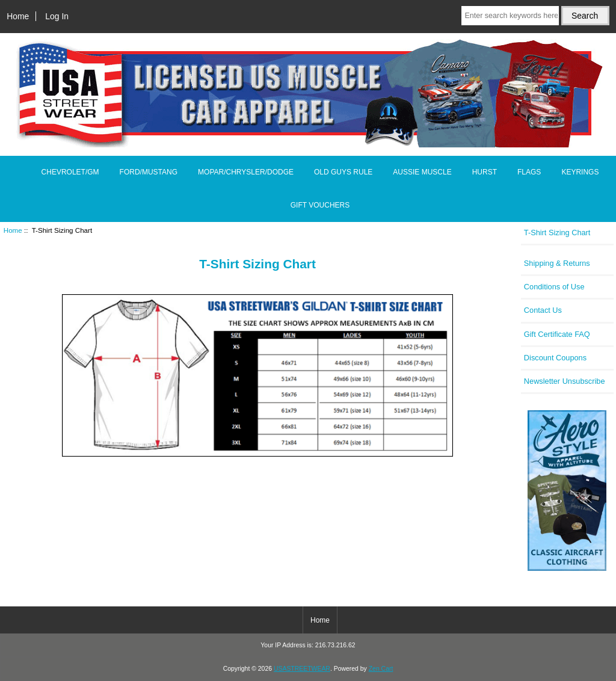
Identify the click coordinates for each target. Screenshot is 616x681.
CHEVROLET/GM (70, 172)
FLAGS (529, 172)
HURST (485, 172)
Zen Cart (381, 669)
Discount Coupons (555, 358)
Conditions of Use (554, 287)
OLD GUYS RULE (343, 172)
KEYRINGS (580, 172)
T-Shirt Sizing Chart (557, 233)
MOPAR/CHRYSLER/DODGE (246, 172)
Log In (57, 16)
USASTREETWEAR (302, 669)
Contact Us (543, 310)
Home (18, 16)
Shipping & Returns (557, 263)
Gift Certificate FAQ (557, 334)
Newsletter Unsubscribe (565, 381)
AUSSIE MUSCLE (422, 172)
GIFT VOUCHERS (320, 205)
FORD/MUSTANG (149, 172)
